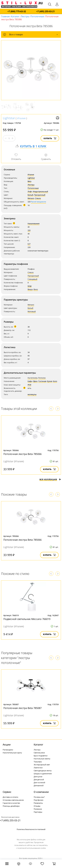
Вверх (30, 289)
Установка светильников (13, 800)
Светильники (39, 753)
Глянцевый (32, 279)
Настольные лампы (42, 759)
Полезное (38, 809)
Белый (30, 195)
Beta (29, 181)
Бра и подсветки (41, 756)
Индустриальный (40, 191)
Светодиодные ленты (43, 771)
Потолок (42, 378)
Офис (35, 381)
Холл (55, 381)
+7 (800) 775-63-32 (17, 11)
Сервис (7, 792)
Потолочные (37, 16)
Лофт (30, 191)
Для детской (39, 780)
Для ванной (39, 785)
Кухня (49, 381)
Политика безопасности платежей (31, 829)
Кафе (30, 381)
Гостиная (42, 381)
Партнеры (38, 812)
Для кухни (38, 777)
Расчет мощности (38, 202)
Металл (31, 198)
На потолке (32, 378)
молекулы (32, 394)
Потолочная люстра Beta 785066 (22, 454)
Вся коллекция (50, 479)
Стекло (38, 198)
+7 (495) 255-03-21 (45, 11)
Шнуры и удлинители (43, 774)
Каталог (15, 16)
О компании (41, 792)
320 (29, 230)
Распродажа (8, 750)
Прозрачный (40, 195)
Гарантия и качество (11, 803)
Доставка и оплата (10, 797)
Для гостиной (39, 783)
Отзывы (37, 806)
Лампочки (38, 768)
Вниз (36, 289)
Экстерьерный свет (42, 765)
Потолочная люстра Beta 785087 (22, 708)
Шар (30, 286)
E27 (29, 244)
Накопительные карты (12, 753)
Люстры (25, 16)
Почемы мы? (39, 797)
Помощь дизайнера (11, 806)
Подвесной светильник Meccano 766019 (27, 619)
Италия (21, 118)
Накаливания (34, 224)
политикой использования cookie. (32, 848)
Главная (5, 16)
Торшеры (38, 762)
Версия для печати (58, 118)
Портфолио (39, 800)
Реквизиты (38, 803)
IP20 (29, 385)
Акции (7, 745)
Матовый (32, 311)
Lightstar (9, 118)
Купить (50, 138)
